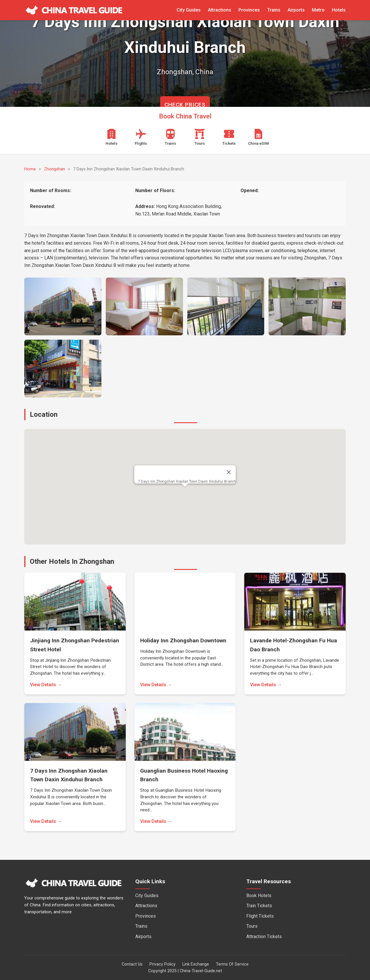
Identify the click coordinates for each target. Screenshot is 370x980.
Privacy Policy (162, 964)
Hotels (339, 10)
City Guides (189, 10)
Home (30, 169)
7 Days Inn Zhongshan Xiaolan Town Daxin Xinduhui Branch (187, 481)
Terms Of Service (232, 964)
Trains (274, 10)
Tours (252, 926)
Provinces (249, 10)
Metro (318, 10)
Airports (296, 10)
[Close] (229, 472)
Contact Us (132, 964)
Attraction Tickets (264, 937)
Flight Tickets (260, 916)
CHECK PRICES (185, 105)
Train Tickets (259, 906)
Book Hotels (259, 896)
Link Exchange (196, 964)
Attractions (220, 10)
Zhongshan (54, 169)
